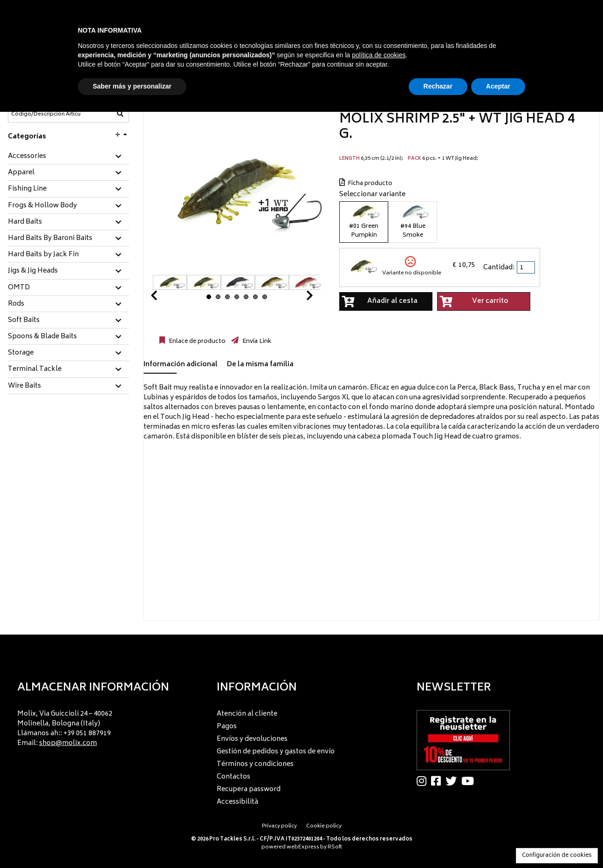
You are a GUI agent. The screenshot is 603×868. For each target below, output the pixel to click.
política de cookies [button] (379, 55)
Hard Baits (25, 222)
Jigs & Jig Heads (33, 271)
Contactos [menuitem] (233, 777)
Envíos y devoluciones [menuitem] (252, 739)
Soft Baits (24, 321)
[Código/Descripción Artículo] (46, 114)
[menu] (102, 726)
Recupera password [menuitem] (249, 789)
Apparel (21, 173)
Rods (16, 304)
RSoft (335, 847)
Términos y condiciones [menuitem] (255, 764)
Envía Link (256, 342)
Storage (21, 353)
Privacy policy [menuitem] (279, 826)
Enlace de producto (196, 342)
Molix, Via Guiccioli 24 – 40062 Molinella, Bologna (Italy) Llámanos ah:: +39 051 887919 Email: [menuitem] (65, 729)
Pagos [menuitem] (227, 727)
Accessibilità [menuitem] (237, 802)
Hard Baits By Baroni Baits (50, 239)
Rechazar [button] (438, 86)
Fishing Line (27, 189)
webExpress (303, 847)
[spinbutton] (527, 267)
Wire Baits (24, 386)
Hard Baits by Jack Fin (43, 255)
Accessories (27, 157)
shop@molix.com (68, 743)
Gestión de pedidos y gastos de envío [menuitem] (276, 752)
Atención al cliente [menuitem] (247, 714)
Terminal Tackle (35, 369)
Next (298, 298)
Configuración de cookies (557, 856)
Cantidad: (499, 268)
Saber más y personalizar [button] (132, 86)
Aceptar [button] (498, 86)
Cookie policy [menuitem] (324, 826)
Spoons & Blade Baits (42, 337)
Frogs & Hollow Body (42, 206)
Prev (165, 298)
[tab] (69, 157)
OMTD (19, 288)
